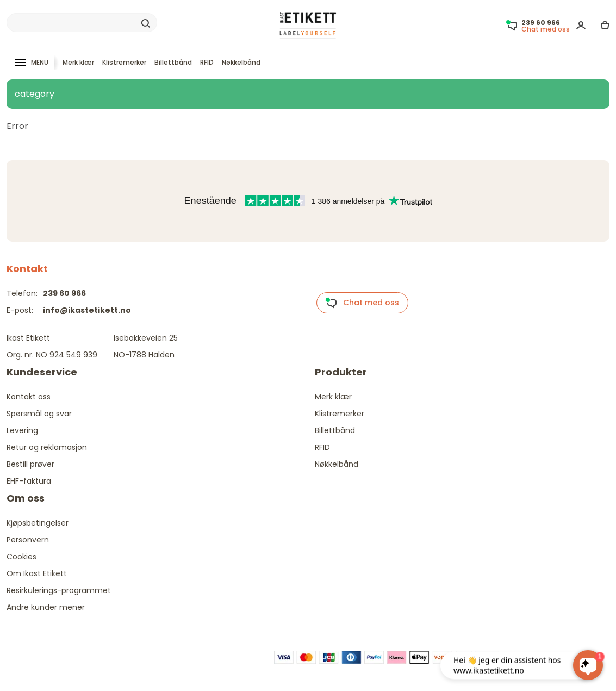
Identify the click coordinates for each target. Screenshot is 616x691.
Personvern (28, 540)
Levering (22, 430)
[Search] (82, 23)
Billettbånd (173, 62)
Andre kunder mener (46, 607)
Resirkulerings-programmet (59, 590)
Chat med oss (362, 303)
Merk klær (78, 62)
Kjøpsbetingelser (38, 523)
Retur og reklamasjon (47, 447)
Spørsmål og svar (39, 414)
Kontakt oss (29, 397)
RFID (207, 62)
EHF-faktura (29, 481)
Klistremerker (124, 62)
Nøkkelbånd (241, 62)
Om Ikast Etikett (37, 573)
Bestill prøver (30, 464)
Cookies (21, 557)
